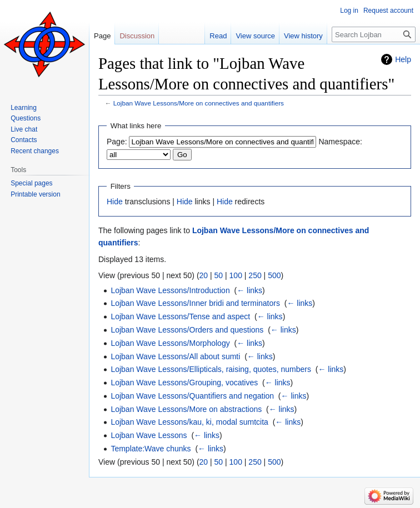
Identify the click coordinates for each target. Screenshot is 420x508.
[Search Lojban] (374, 34)
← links (249, 290)
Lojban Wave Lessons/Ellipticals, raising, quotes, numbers (211, 369)
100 (236, 275)
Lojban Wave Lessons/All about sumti (175, 356)
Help (403, 59)
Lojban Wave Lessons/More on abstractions (186, 409)
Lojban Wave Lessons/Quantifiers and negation (192, 396)
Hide (115, 202)
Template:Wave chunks (151, 449)
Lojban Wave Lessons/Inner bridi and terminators (195, 303)
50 (219, 275)
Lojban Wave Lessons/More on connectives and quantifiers (199, 103)
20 (204, 275)
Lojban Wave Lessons (149, 435)
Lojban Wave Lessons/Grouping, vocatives (184, 383)
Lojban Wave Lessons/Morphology (170, 343)
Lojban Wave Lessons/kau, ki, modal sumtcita (189, 422)
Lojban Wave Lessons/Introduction (170, 290)
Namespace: (340, 142)
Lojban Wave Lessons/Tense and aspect (180, 316)
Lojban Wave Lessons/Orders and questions (187, 330)
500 (274, 275)
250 (255, 275)
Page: (117, 142)
